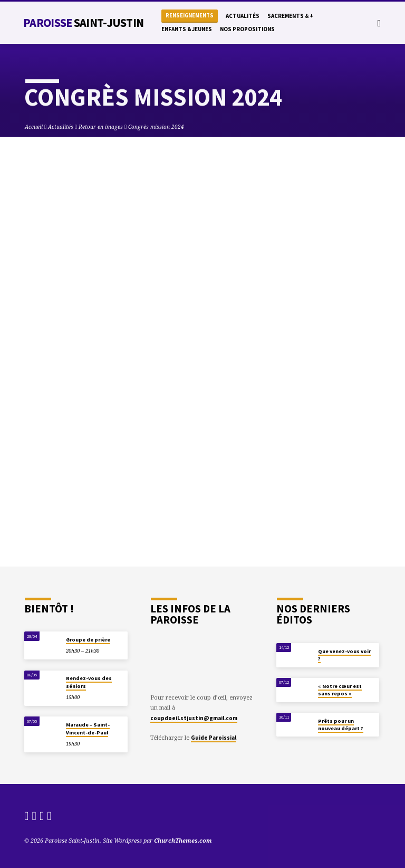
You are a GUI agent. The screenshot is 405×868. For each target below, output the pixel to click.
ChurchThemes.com (183, 840)
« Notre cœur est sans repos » (340, 690)
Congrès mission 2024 (156, 127)
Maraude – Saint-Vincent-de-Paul (88, 728)
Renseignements (190, 16)
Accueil (34, 127)
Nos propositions (247, 29)
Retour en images (101, 127)
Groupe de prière (88, 640)
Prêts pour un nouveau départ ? (341, 725)
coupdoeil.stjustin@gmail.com (194, 718)
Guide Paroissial (214, 738)
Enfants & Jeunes (187, 29)
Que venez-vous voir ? (344, 655)
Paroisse (83, 23)
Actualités (243, 16)
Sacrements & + (290, 16)
